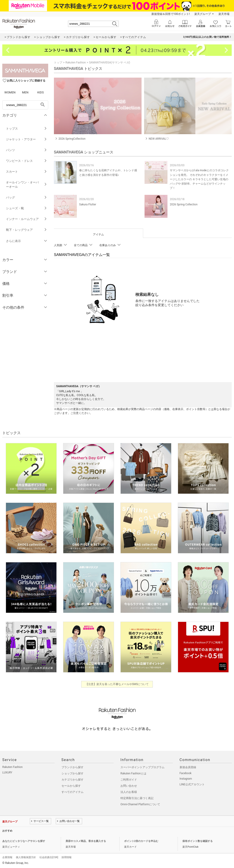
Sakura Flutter (88, 204)
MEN (25, 92)
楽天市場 (224, 14)
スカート (26, 172)
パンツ (26, 150)
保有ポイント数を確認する (198, 841)
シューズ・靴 (26, 208)
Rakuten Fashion (76, 63)
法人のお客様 (129, 792)
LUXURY (7, 773)
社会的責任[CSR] (49, 857)
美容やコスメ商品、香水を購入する (86, 841)
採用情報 (67, 857)
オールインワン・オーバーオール (26, 185)
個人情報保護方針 (26, 857)
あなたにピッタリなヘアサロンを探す (24, 841)
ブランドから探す (72, 767)
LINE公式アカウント (192, 784)
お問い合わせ (129, 786)
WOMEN (10, 92)
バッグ (26, 197)
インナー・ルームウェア (26, 219)
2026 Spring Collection (184, 204)
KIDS (41, 92)
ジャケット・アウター (26, 139)
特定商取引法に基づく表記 (137, 798)
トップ (58, 63)
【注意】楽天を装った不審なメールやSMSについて (117, 684)
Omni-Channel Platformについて (140, 804)
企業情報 (7, 857)
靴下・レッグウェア (26, 230)
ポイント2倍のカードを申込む (141, 841)
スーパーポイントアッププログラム (142, 767)
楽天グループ (203, 14)
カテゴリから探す (72, 780)
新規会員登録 (188, 767)
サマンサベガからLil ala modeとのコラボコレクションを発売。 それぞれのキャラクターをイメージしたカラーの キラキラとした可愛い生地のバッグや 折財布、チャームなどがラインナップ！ (199, 179)
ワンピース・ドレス (26, 161)
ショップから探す (72, 773)
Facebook (186, 773)
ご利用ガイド (129, 780)
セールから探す (71, 786)
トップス (26, 129)
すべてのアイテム (72, 792)
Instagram (186, 779)
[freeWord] (25, 105)
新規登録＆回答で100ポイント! (171, 14)
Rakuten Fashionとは (133, 773)
